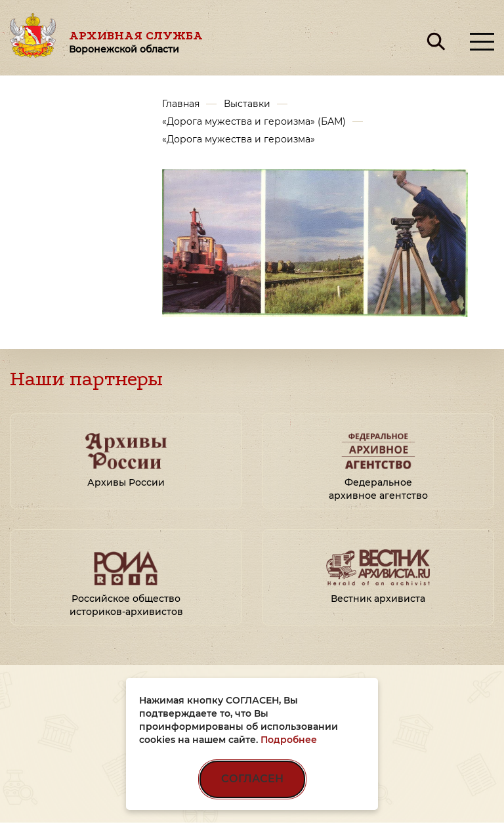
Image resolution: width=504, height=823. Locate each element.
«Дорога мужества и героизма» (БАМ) (254, 121)
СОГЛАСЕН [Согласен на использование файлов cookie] (252, 779)
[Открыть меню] (482, 42)
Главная (181, 104)
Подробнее (289, 740)
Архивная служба (136, 42)
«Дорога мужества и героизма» (239, 139)
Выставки (247, 104)
